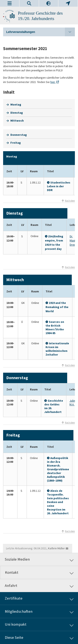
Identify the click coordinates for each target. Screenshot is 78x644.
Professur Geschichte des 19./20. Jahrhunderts (40, 16)
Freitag (16, 143)
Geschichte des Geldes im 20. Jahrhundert (54, 406)
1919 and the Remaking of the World (57, 307)
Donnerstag (19, 135)
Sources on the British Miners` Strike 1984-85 (55, 327)
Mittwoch (17, 121)
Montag (16, 104)
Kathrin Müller (56, 548)
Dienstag (17, 113)
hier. (53, 82)
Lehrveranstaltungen (41, 32)
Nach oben (70, 201)
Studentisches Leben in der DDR (59, 186)
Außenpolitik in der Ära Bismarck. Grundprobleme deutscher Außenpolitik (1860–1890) (58, 469)
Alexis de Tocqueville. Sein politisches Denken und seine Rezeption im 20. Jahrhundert (58, 502)
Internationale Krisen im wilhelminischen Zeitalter (57, 349)
